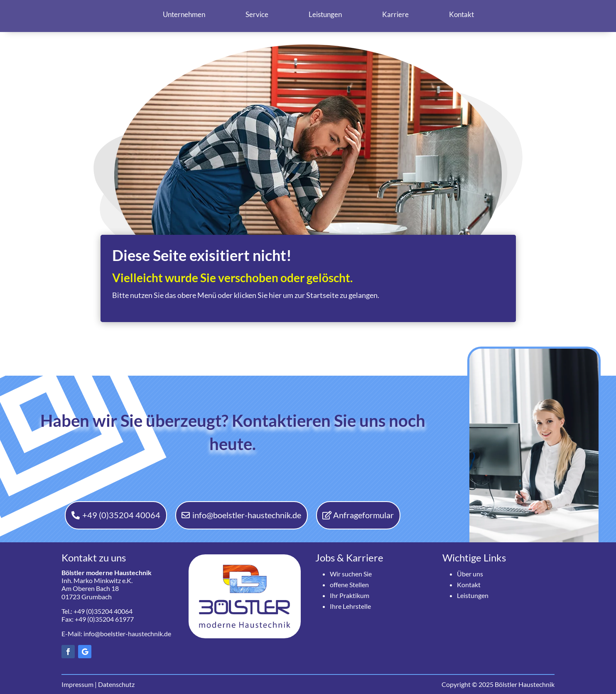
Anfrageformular (364, 515)
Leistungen (325, 14)
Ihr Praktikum (350, 595)
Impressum (77, 684)
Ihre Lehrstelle (350, 606)
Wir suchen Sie (351, 574)
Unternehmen (184, 14)
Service (257, 14)
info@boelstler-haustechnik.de (247, 515)
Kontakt (461, 14)
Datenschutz (116, 684)
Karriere (395, 14)
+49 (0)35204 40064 (121, 515)
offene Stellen (349, 584)
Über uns (470, 574)
